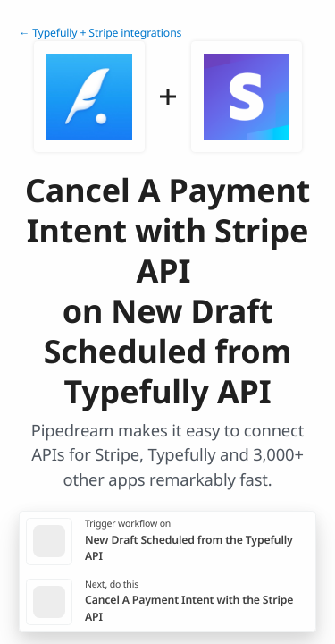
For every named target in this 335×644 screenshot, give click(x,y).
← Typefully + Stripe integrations (100, 33)
